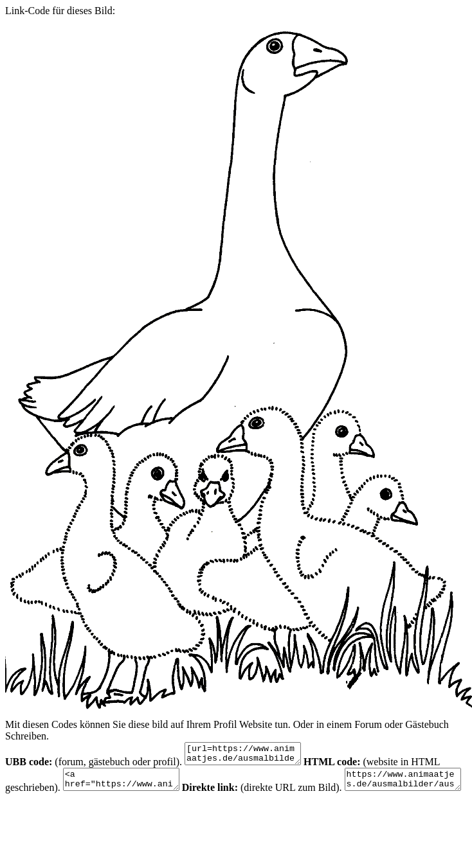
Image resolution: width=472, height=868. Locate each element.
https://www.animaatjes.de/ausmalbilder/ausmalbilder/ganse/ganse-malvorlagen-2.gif (70, 815)
